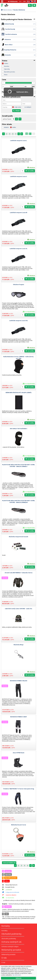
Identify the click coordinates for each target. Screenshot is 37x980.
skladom (6, 127)
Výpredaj (7, 69)
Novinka (7, 66)
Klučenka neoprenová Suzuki (18, 537)
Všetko (6, 63)
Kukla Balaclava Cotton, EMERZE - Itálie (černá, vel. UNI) (19, 357)
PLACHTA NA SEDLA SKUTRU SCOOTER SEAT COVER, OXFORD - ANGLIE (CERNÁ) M (19, 501)
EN (28, 2)
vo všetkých (28, 107)
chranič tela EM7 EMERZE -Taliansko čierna (18, 573)
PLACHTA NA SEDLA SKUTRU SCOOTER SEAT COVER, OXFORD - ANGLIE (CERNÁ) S (19, 466)
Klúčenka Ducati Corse (19, 825)
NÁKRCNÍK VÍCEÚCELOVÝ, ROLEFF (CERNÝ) (18, 393)
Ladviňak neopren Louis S (18, 176)
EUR (20, 1)
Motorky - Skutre (10, 5)
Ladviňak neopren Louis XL (18, 249)
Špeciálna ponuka (10, 72)
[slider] (4, 83)
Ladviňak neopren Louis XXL (19, 321)
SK (34, 2)
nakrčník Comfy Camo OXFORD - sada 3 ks (18, 609)
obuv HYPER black (18, 753)
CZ (31, 2)
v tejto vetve (18, 107)
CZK (24, 1)
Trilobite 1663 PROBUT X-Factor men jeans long (18, 789)
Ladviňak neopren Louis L (19, 140)
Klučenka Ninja (18, 645)
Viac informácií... (17, 975)
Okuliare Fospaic (19, 284)
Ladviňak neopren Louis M (18, 212)
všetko (14, 127)
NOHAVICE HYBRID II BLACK (19, 681)
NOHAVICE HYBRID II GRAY (19, 717)
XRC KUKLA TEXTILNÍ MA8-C (19, 429)
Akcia (6, 75)
